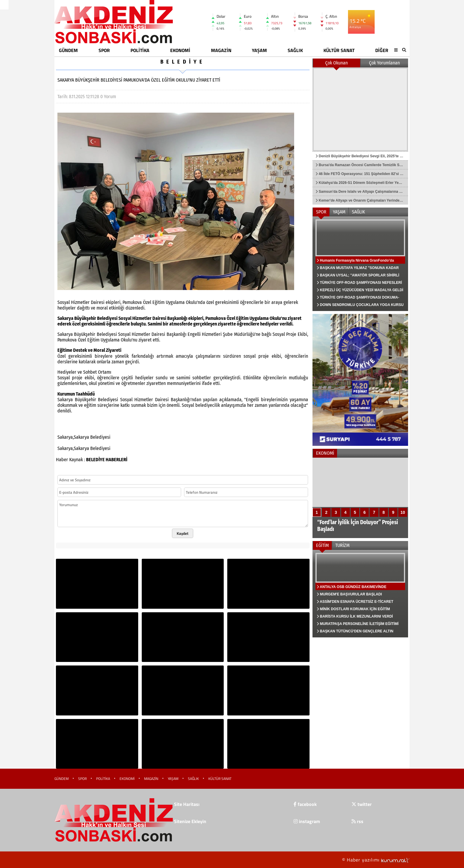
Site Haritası (187, 804)
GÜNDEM (68, 50)
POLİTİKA (140, 50)
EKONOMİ (180, 50)
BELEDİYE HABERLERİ (107, 460)
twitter (362, 804)
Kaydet (183, 533)
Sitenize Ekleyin (190, 821)
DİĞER (382, 50)
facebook (305, 804)
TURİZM (342, 545)
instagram (307, 821)
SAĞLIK (295, 50)
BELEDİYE (183, 62)
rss (357, 821)
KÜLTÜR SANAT (339, 50)
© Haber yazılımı (376, 860)
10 (403, 512)
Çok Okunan (336, 63)
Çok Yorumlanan (384, 63)
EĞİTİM (322, 545)
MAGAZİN (221, 50)
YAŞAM (259, 50)
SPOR (104, 50)
